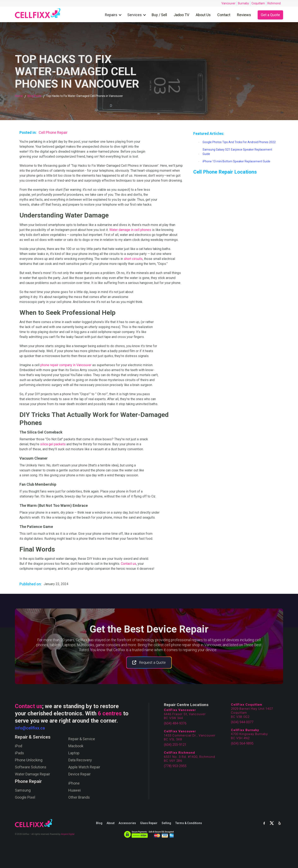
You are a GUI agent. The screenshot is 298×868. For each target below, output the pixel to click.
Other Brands (79, 797)
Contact (224, 15)
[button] (114, 15)
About (111, 823)
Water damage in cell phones (130, 230)
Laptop (74, 753)
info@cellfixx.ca (30, 728)
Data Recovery (80, 760)
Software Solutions (31, 767)
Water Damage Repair (32, 774)
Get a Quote (270, 15)
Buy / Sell (159, 15)
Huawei (74, 790)
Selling (166, 823)
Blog (99, 823)
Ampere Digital (68, 834)
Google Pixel (25, 797)
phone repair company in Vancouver (66, 365)
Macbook (76, 746)
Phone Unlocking (29, 760)
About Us (203, 15)
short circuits (133, 259)
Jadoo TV (181, 15)
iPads (19, 753)
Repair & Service (82, 739)
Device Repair (79, 774)
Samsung (23, 790)
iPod (19, 746)
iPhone (74, 783)
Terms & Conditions (189, 823)
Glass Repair (149, 823)
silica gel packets (53, 444)
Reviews (244, 15)
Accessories (127, 823)
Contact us (129, 564)
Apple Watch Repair (84, 767)
